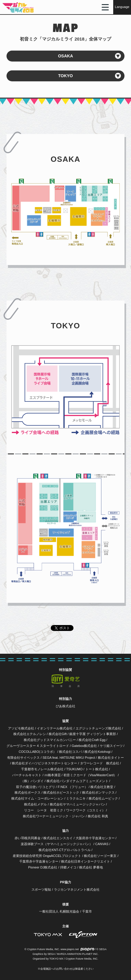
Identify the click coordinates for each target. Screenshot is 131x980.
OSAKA (66, 56)
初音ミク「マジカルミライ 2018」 (18, 7)
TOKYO (65, 76)
